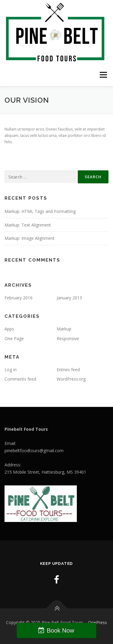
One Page (14, 338)
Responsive (68, 338)
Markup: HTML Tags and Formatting (40, 211)
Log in (11, 370)
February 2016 (19, 298)
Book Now (60, 630)
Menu (103, 75)
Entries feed (68, 370)
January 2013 (69, 298)
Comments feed (20, 379)
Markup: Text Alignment (28, 225)
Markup (64, 329)
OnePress (97, 622)
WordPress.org (71, 379)
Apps (9, 329)
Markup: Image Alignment (30, 238)
